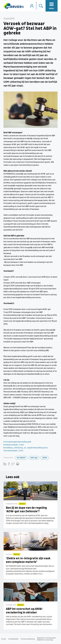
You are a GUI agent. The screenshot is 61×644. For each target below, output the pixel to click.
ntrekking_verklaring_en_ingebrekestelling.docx (26, 448)
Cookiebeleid (13, 639)
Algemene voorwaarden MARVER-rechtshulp (46, 639)
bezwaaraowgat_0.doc (14, 445)
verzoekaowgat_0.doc (13, 451)
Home (4, 639)
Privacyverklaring (28, 639)
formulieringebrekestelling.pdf (17, 442)
